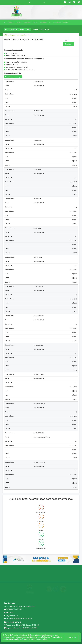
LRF (50, 22)
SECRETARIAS (27, 22)
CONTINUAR (71, 637)
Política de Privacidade (51, 637)
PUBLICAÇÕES (66, 22)
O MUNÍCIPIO (19, 22)
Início (6, 35)
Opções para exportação (13, 77)
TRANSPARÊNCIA (57, 22)
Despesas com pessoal (17, 35)
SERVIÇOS (35, 22)
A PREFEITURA (10, 22)
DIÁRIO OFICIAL (43, 22)
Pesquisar (69, 44)
